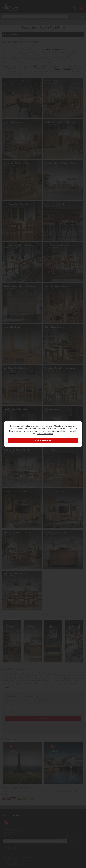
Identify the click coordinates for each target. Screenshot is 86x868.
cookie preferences (45, 434)
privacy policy (28, 431)
